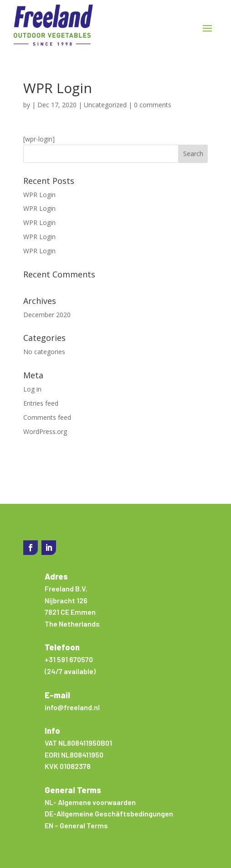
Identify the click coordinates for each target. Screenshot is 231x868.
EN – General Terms (76, 825)
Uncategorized (105, 105)
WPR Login (39, 195)
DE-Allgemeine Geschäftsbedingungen (109, 813)
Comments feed (47, 417)
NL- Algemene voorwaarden (90, 802)
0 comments (153, 105)
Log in (32, 389)
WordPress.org (45, 431)
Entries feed (41, 403)
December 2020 (47, 315)
